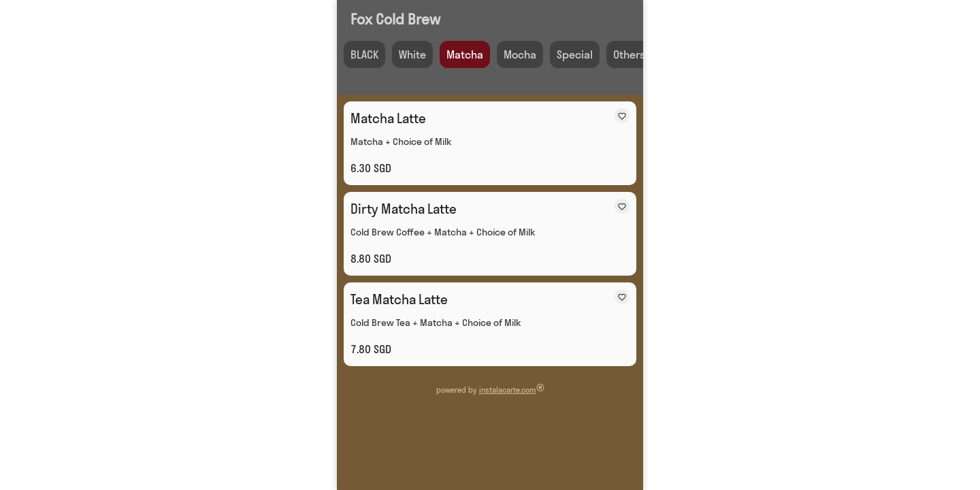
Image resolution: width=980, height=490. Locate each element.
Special (575, 54)
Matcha (465, 54)
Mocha (520, 54)
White (412, 54)
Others (629, 54)
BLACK (364, 54)
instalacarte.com (508, 390)
